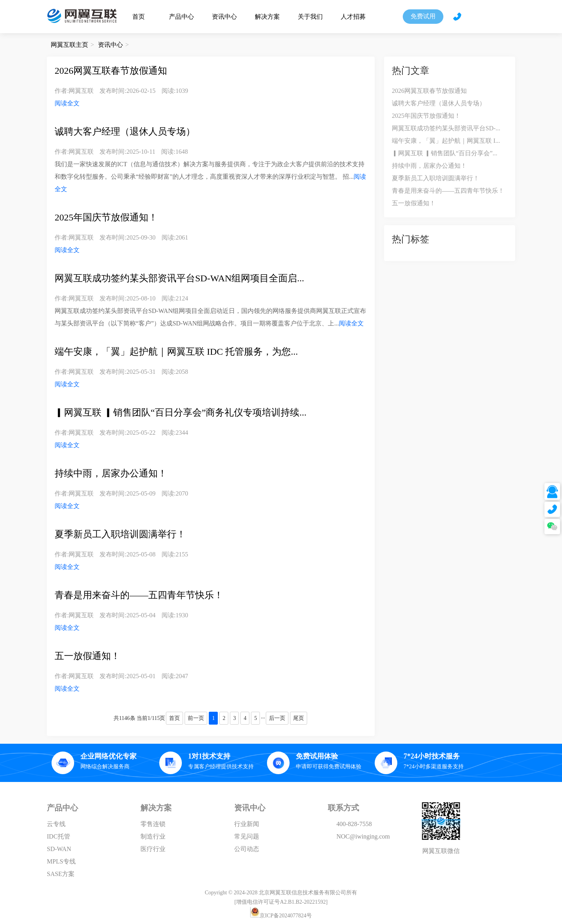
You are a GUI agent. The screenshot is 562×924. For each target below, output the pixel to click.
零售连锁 (153, 824)
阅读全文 (67, 103)
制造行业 (153, 836)
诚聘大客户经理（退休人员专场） (125, 131)
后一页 (277, 718)
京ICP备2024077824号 (286, 916)
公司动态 (247, 849)
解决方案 (267, 17)
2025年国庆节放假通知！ (106, 217)
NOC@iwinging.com (363, 836)
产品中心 (181, 17)
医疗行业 (153, 849)
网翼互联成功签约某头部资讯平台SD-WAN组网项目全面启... (179, 278)
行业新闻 (247, 824)
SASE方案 (61, 874)
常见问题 (247, 836)
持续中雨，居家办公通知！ (111, 473)
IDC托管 (59, 836)
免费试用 (423, 16)
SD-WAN (59, 849)
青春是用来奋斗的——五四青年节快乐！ (139, 595)
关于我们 (310, 17)
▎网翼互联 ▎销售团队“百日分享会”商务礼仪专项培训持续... (181, 412)
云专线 (56, 824)
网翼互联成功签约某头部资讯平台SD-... (446, 128)
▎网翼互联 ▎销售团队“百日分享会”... (445, 153)
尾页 (299, 718)
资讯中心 (224, 17)
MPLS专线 (61, 861)
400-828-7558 (354, 824)
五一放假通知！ (87, 656)
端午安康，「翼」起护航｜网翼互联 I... (446, 141)
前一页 (196, 718)
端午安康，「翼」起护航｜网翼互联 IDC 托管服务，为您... (176, 352)
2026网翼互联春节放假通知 (111, 71)
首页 (139, 17)
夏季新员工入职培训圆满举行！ (120, 534)
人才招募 (353, 17)
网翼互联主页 (69, 45)
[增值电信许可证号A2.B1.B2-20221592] (281, 902)
